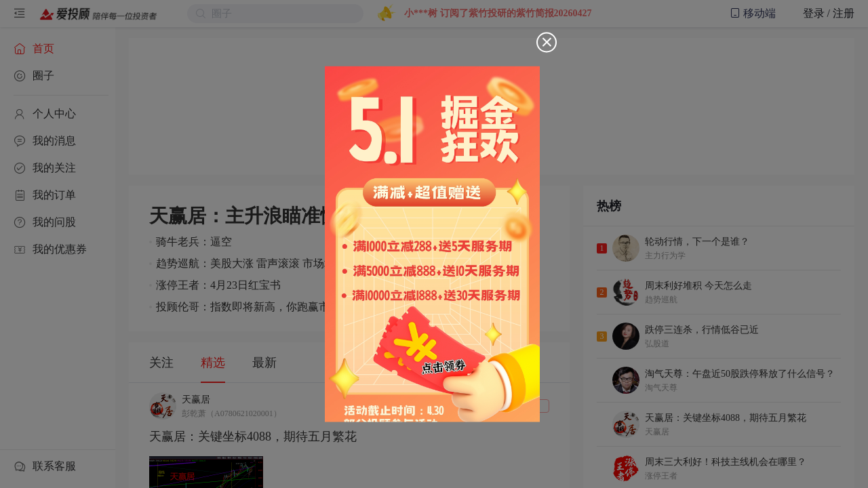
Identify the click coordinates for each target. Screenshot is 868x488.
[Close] (547, 43)
